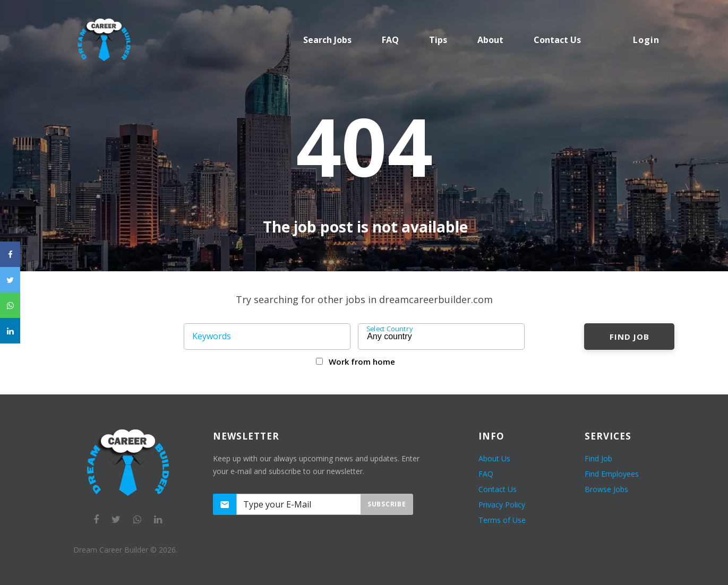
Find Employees (612, 474)
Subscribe (387, 504)
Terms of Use (502, 520)
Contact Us (498, 489)
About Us (494, 458)
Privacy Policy (502, 505)
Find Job (629, 337)
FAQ (390, 40)
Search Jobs (327, 40)
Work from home (362, 362)
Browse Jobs (606, 489)
